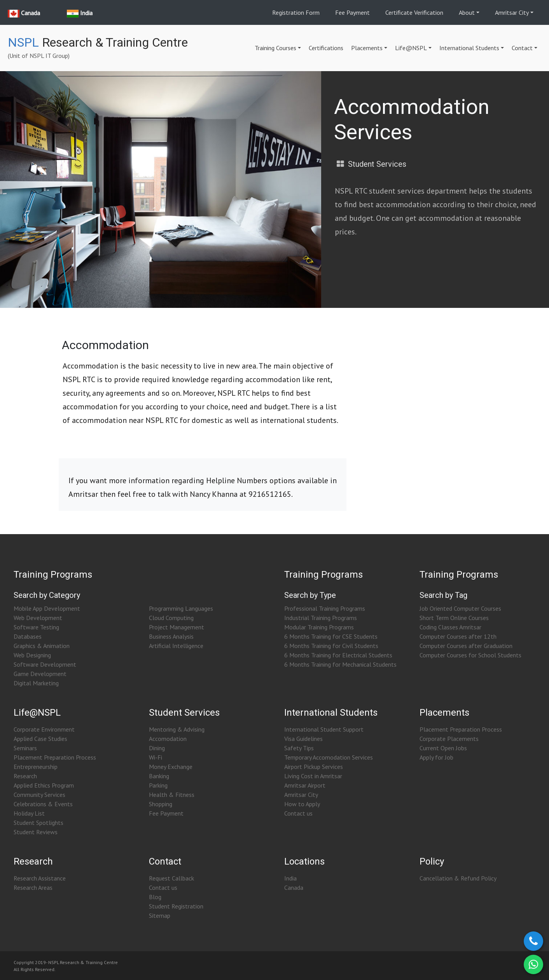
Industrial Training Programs (321, 618)
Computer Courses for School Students (470, 655)
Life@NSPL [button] (411, 48)
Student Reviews (36, 832)
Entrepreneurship (36, 767)
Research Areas (33, 887)
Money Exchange (171, 767)
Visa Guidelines (303, 739)
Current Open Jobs (443, 748)
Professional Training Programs (325, 608)
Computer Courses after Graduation (466, 646)
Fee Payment (352, 12)
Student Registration (176, 906)
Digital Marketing (36, 683)
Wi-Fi (156, 757)
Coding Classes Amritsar (450, 627)
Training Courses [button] (275, 48)
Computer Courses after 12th (458, 636)
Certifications (326, 48)
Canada (294, 887)
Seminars (25, 748)
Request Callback (171, 878)
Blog (155, 897)
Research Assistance (40, 878)
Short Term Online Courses (454, 618)
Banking (159, 776)
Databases (28, 636)
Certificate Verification (414, 12)
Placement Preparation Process (55, 757)
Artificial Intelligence (176, 646)
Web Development (38, 618)
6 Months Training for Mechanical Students (340, 664)
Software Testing (36, 627)
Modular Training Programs (319, 627)
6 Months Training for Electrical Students (338, 655)
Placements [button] (367, 48)
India (290, 878)
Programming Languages (181, 608)
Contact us (298, 813)
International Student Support (324, 729)
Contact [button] (522, 48)
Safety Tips (299, 748)
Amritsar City (512, 12)
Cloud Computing (171, 618)
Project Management (177, 627)
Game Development (40, 674)
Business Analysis (171, 636)
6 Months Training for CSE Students (331, 636)
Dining (157, 748)
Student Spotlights (38, 823)
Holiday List (29, 813)
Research (25, 776)
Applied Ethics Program (44, 785)
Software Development (45, 664)
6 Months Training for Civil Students (331, 646)
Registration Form (296, 12)
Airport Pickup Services (314, 767)
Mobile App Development (47, 608)
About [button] (467, 12)
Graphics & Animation (42, 646)
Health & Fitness (172, 795)
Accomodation (168, 739)
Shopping (161, 804)
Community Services (39, 795)
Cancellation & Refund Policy (458, 878)
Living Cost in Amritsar (313, 776)
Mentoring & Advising (177, 729)
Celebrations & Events (43, 804)
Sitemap (160, 915)
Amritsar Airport (305, 785)
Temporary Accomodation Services (329, 757)
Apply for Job (436, 757)
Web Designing (32, 655)
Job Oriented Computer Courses (460, 608)
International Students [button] (469, 48)
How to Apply (302, 804)
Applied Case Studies (40, 739)
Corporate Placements (449, 739)
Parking (158, 785)
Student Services (377, 164)
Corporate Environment (44, 729)
